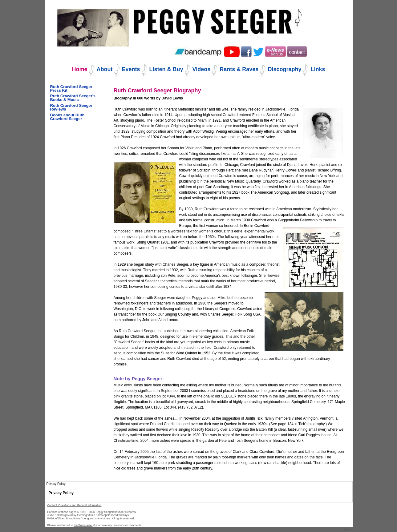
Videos (202, 69)
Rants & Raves (239, 69)
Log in (347, 529)
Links (318, 69)
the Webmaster (83, 525)
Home (80, 69)
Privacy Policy (61, 493)
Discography (284, 69)
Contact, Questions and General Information (75, 505)
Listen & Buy (166, 69)
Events (131, 69)
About (105, 69)
